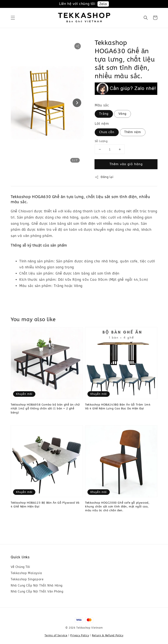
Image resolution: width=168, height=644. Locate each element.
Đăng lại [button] (104, 177)
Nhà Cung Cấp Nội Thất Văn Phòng (37, 592)
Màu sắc (102, 105)
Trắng (104, 114)
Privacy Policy (80, 635)
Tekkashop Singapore (27, 579)
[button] (13, 18)
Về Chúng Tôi (20, 567)
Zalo (103, 4)
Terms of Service (56, 635)
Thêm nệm (133, 132)
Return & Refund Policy (108, 635)
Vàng (122, 114)
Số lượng (101, 141)
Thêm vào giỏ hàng (126, 164)
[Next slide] (77, 103)
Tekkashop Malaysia (26, 573)
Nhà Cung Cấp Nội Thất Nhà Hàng (37, 586)
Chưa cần (107, 132)
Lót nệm (102, 124)
